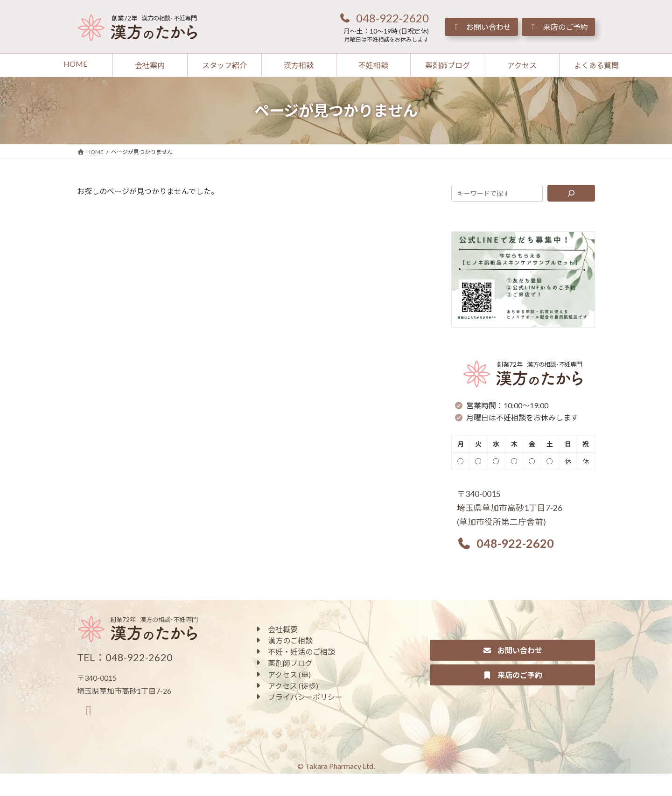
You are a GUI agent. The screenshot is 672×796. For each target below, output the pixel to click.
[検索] (571, 193)
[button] (384, 18)
